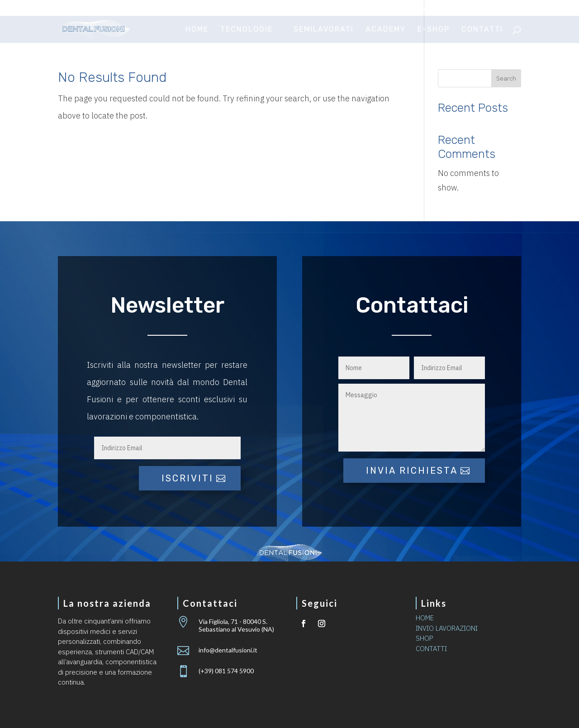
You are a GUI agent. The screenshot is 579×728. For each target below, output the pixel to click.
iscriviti (187, 478)
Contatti (482, 30)
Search (506, 78)
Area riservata (493, 8)
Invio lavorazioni (426, 8)
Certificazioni (361, 8)
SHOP (425, 638)
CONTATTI (431, 649)
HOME (425, 618)
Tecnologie (247, 30)
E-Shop (434, 30)
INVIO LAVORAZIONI (447, 628)
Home (197, 30)
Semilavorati (324, 30)
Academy (386, 30)
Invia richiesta (412, 471)
